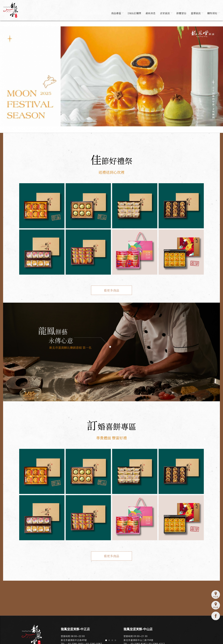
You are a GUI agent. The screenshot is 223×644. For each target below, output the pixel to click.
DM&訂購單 (133, 13)
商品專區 (116, 13)
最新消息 (149, 13)
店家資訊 (165, 13)
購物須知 (213, 13)
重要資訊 (196, 13)
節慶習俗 (181, 13)
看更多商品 (111, 291)
